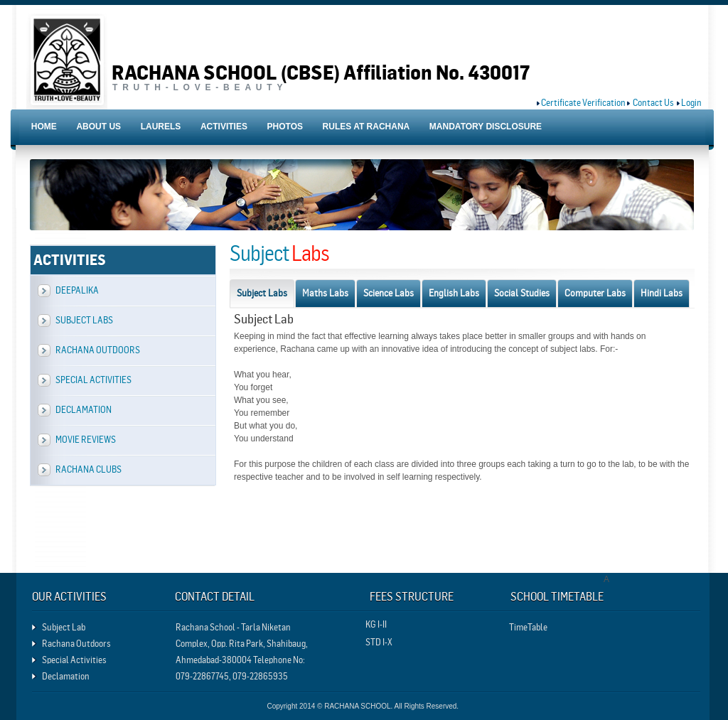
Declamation (84, 410)
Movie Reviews (86, 440)
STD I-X (379, 642)
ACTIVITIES (224, 127)
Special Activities (93, 380)
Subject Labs (84, 320)
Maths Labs (325, 293)
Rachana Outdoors (98, 350)
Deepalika (77, 290)
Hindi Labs (662, 293)
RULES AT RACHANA (366, 127)
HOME (44, 127)
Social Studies (522, 293)
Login (691, 103)
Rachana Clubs (89, 469)
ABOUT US (98, 127)
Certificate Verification (583, 103)
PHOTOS (285, 127)
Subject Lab (64, 627)
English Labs (454, 293)
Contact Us (653, 103)
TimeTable (528, 627)
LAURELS (161, 127)
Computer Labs (595, 293)
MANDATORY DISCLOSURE (486, 127)
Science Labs (389, 293)
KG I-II (376, 624)
